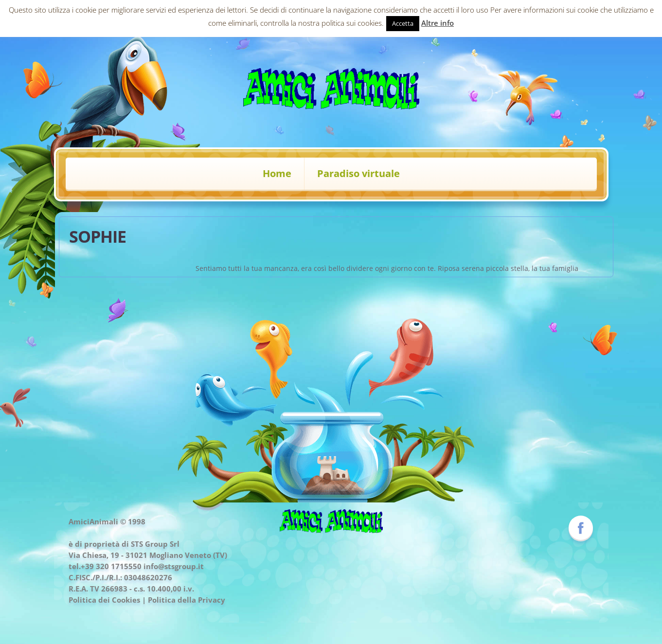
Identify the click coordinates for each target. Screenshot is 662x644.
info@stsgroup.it (174, 566)
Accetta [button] (403, 23)
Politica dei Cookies (104, 600)
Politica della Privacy (187, 600)
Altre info (438, 23)
